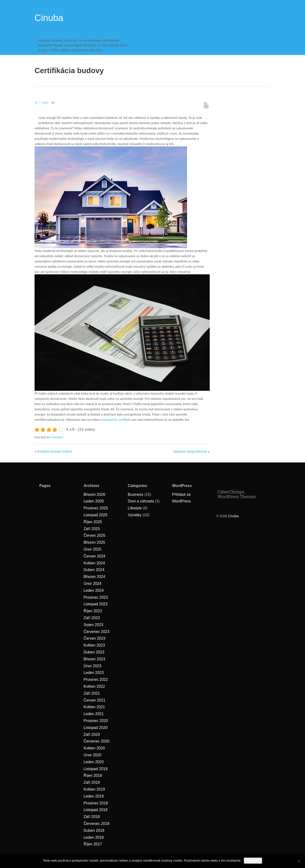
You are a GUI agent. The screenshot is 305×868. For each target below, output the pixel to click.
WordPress (181, 501)
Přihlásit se (181, 494)
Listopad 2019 (96, 769)
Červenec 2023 (97, 632)
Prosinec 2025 (96, 508)
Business (135, 494)
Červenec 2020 (97, 741)
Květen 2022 (94, 686)
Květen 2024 (94, 563)
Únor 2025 (93, 549)
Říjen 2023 (93, 611)
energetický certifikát (116, 420)
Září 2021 (92, 693)
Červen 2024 (95, 556)
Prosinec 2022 (96, 680)
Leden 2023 (94, 673)
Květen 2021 (94, 707)
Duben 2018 (94, 830)
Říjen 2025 (93, 522)
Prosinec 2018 (96, 803)
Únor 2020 (93, 755)
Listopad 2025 (96, 515)
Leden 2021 (94, 714)
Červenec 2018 (97, 824)
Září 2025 (92, 529)
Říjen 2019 (93, 775)
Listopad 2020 (96, 728)
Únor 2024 (93, 584)
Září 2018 (92, 817)
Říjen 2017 (93, 844)
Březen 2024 (94, 577)
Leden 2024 (94, 590)
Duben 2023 (94, 652)
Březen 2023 (94, 659)
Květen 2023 (94, 645)
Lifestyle (135, 508)
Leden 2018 (94, 837)
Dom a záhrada (141, 501)
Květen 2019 (94, 789)
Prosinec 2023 (96, 597)
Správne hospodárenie (190, 452)
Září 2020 (92, 735)
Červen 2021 (95, 700)
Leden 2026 (94, 501)
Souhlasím (253, 860)
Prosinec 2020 (96, 721)
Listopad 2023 (96, 604)
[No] (299, 861)
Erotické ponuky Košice (55, 452)
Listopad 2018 (96, 810)
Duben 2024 (94, 570)
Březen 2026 (94, 494)
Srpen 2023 (94, 625)
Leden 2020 (94, 762)
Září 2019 (92, 782)
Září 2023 (92, 618)
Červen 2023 (95, 638)
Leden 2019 (94, 796)
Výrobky (57, 437)
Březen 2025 (94, 542)
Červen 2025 (95, 535)
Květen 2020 (94, 748)
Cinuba (49, 18)
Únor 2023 (93, 666)
